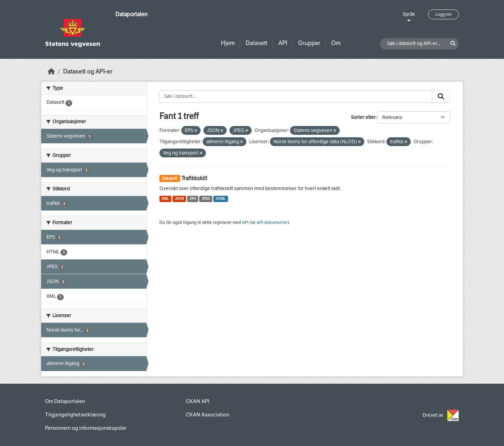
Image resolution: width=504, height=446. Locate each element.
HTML (221, 199)
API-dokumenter (272, 222)
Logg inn (443, 14)
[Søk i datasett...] (296, 96)
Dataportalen (131, 14)
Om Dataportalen (65, 401)
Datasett (257, 43)
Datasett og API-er (88, 72)
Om (336, 43)
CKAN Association (207, 415)
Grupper (309, 43)
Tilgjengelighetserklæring (75, 415)
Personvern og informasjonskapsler (86, 428)
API (283, 43)
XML (165, 199)
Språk (409, 14)
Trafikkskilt (194, 178)
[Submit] (441, 96)
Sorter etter (363, 117)
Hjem (228, 43)
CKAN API (198, 401)
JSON (179, 199)
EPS (193, 199)
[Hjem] (51, 72)
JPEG (206, 199)
